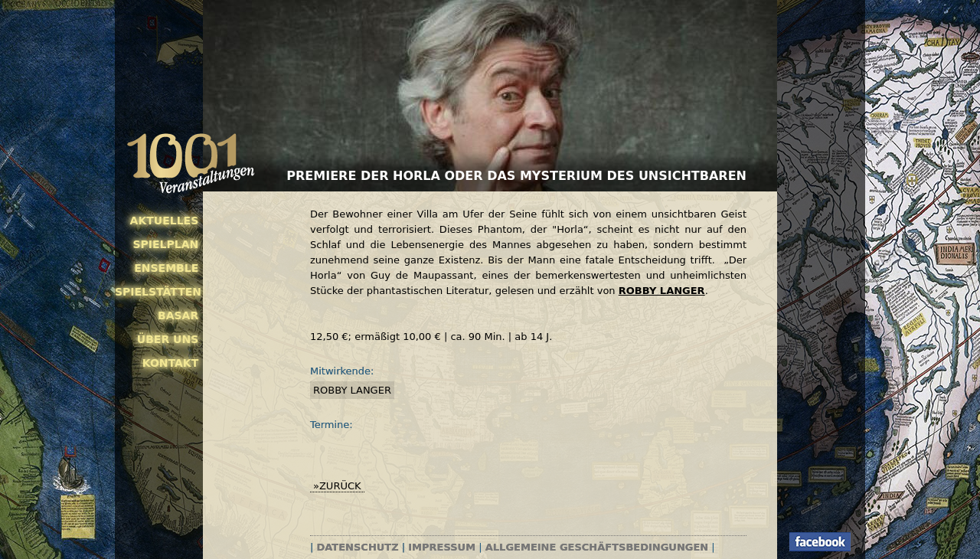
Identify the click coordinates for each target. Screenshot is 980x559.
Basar (178, 315)
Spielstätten (157, 292)
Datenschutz (358, 547)
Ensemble (166, 268)
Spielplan (165, 244)
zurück (340, 486)
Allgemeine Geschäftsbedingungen (597, 547)
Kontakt (171, 363)
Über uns (168, 339)
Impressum (442, 547)
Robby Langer (352, 390)
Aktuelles (165, 221)
